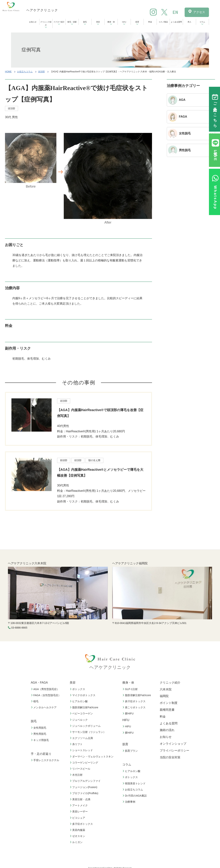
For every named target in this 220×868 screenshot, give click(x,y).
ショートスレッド (82, 750)
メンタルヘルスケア (44, 707)
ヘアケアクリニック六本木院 (27, 563)
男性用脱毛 (39, 734)
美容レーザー (79, 812)
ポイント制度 (169, 703)
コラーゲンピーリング (84, 763)
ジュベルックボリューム (86, 726)
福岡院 (164, 696)
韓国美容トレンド (135, 783)
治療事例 (129, 802)
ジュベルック (79, 720)
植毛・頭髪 (72, 22)
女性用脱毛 (39, 728)
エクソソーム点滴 (82, 738)
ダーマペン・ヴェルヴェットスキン (92, 757)
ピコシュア (78, 818)
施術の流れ (167, 730)
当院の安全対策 (170, 757)
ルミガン (77, 842)
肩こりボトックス (135, 707)
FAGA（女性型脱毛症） (46, 695)
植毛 (35, 701)
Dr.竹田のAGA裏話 (135, 796)
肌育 (137, 22)
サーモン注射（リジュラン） (88, 732)
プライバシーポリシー (174, 751)
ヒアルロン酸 (79, 701)
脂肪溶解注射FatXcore (84, 707)
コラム (202, 22)
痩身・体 (111, 22)
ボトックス (78, 689)
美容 (98, 22)
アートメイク (79, 805)
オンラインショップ (173, 744)
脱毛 (85, 22)
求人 (189, 22)
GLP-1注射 (130, 689)
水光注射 (77, 775)
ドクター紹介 (59, 22)
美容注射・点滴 (81, 799)
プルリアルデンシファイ (86, 781)
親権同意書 (167, 710)
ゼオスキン (78, 836)
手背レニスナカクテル (46, 760)
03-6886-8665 (19, 628)
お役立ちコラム (25, 72)
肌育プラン (131, 751)
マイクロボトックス (83, 695)
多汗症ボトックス (82, 824)
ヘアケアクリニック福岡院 (130, 563)
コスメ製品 (163, 22)
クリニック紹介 (46, 23)
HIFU (124, 22)
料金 (150, 22)
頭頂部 (41, 72)
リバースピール (81, 769)
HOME (8, 72)
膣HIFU (129, 713)
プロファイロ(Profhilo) (84, 793)
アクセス (199, 12)
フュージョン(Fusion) (84, 787)
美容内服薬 (78, 830)
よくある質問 (176, 22)
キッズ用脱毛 (40, 740)
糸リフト (77, 744)
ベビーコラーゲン (82, 713)
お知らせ (33, 22)
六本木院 (166, 689)
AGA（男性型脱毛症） (46, 689)
